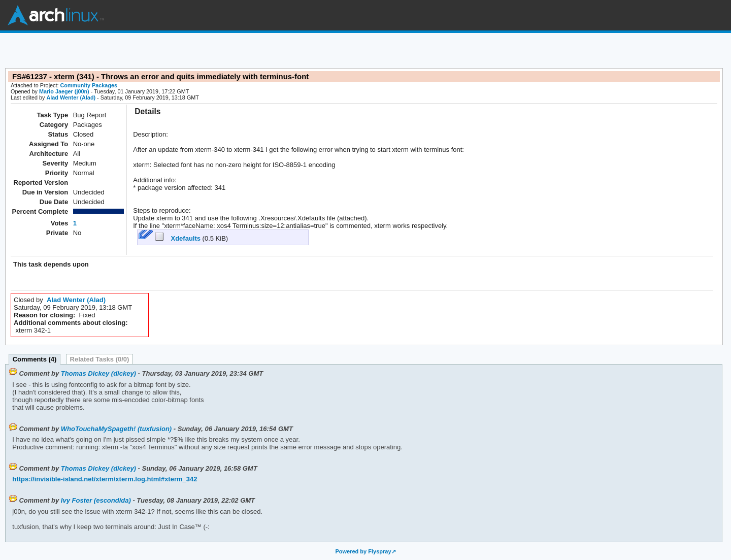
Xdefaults (179, 238)
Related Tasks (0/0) (100, 359)
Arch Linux (56, 15)
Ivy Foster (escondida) (96, 500)
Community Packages (89, 85)
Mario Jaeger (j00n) (64, 91)
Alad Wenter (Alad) (71, 97)
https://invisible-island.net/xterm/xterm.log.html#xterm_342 (105, 479)
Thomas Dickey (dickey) (98, 373)
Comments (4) (35, 359)
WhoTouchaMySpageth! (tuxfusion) (116, 429)
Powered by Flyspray (363, 551)
